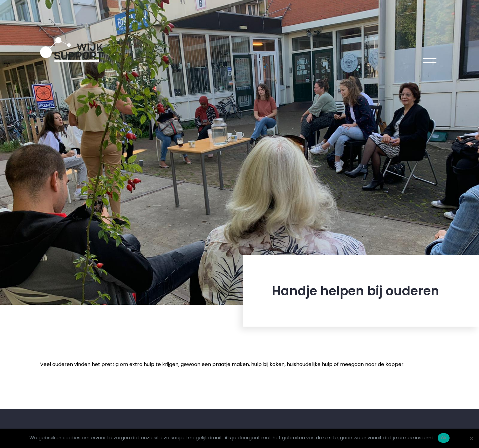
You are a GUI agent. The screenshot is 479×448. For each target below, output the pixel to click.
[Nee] (471, 438)
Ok (443, 438)
